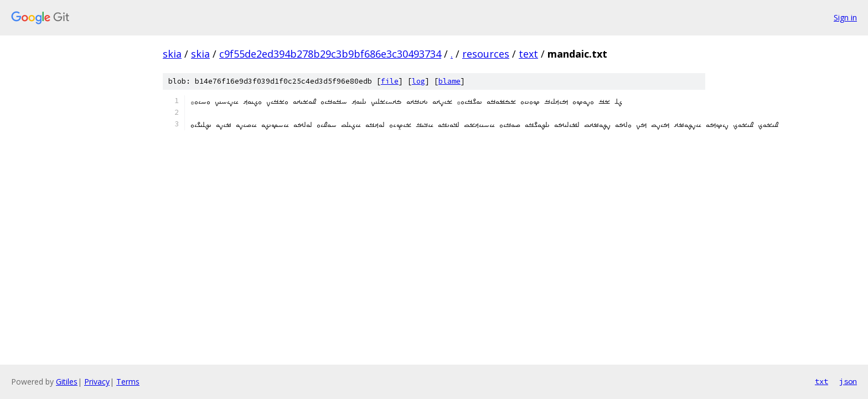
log (418, 81)
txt (821, 381)
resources (486, 54)
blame (449, 81)
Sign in (845, 17)
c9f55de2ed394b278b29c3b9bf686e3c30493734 (330, 54)
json (848, 381)
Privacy (97, 382)
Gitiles (67, 382)
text (528, 54)
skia (172, 54)
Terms (128, 382)
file (390, 81)
